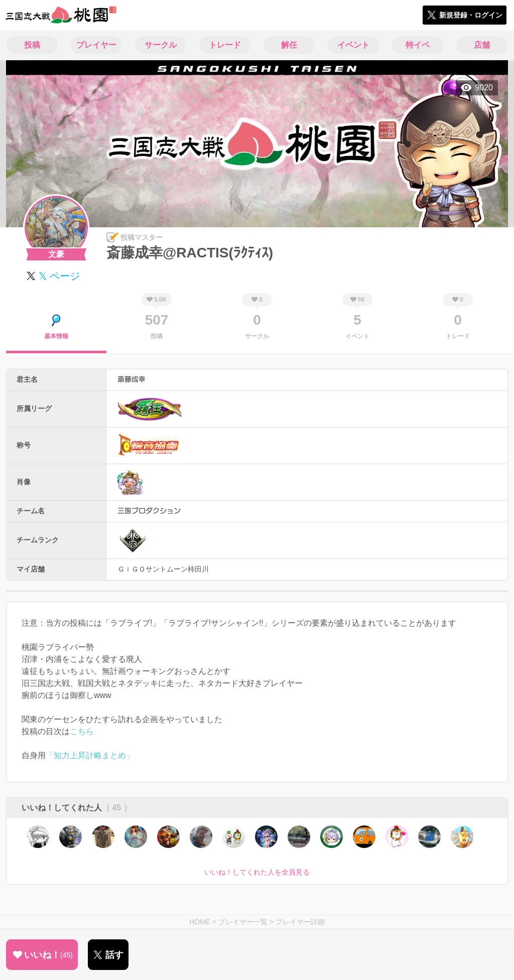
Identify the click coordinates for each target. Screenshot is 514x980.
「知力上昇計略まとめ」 (90, 755)
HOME (200, 922)
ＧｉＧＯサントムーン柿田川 (163, 569)
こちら (82, 731)
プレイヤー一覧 (243, 922)
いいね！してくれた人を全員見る (257, 872)
